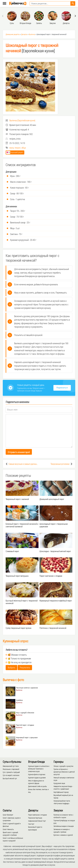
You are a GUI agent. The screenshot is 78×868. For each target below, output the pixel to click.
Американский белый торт (37, 821)
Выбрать (11, 667)
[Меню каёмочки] (4, 4)
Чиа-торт (31, 824)
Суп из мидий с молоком (11, 775)
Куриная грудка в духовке (37, 778)
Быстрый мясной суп (10, 778)
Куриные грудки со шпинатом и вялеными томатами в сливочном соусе (39, 769)
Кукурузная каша (59, 783)
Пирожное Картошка (35, 818)
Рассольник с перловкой (11, 769)
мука (12, 148)
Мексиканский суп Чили (11, 766)
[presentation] (3, 16)
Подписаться (62, 388)
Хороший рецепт (15, 152)
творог (18, 148)
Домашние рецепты (13, 34)
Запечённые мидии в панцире (64, 826)
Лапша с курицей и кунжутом (63, 766)
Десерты (24, 34)
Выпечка (32, 34)
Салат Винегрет (8, 815)
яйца (24, 148)
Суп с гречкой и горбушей (11, 772)
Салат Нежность (8, 829)
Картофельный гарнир (61, 792)
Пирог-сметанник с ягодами (37, 815)
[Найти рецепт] (73, 3)
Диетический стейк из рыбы (37, 786)
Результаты (25, 667)
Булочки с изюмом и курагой (63, 835)
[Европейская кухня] (32, 48)
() (20, 120)
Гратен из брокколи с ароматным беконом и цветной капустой (64, 772)
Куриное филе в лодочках (37, 774)
